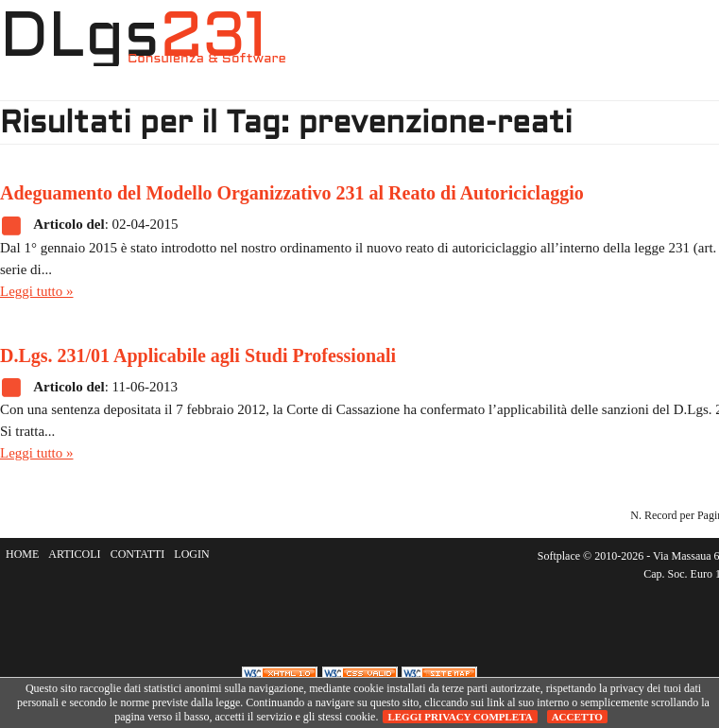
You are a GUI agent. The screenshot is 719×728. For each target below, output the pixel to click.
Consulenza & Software (207, 59)
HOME (354, 53)
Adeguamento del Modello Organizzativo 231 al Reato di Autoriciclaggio (292, 193)
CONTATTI (138, 554)
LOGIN (191, 554)
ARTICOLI (74, 554)
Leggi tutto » (37, 291)
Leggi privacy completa (460, 717)
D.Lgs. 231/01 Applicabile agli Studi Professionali (198, 355)
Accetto (577, 717)
